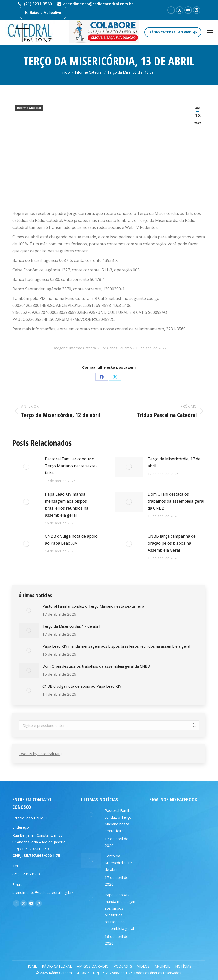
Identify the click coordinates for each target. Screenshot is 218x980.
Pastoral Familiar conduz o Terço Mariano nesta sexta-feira (71, 466)
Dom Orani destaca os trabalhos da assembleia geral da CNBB (176, 501)
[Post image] (26, 467)
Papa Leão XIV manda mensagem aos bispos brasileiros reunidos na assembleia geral (67, 505)
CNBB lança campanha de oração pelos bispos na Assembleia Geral (172, 543)
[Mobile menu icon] (210, 32)
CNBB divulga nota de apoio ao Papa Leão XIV (71, 540)
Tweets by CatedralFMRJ (40, 754)
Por (116, 348)
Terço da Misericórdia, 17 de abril (174, 462)
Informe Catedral (29, 108)
